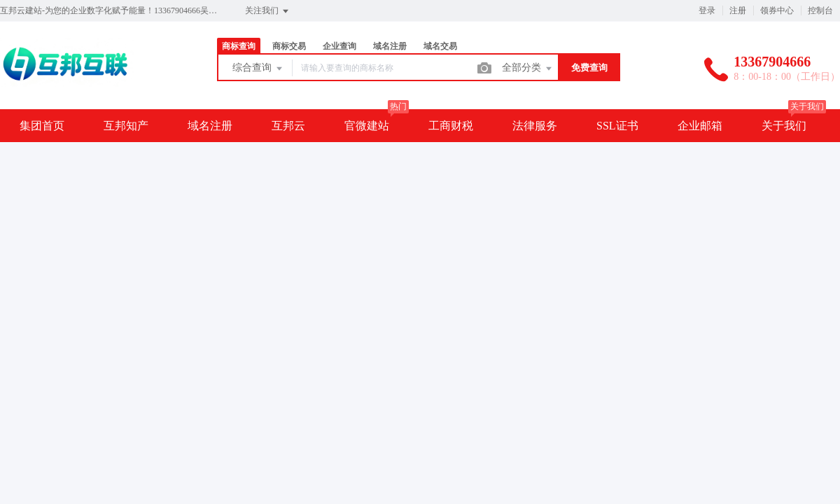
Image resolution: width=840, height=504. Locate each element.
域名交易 (440, 46)
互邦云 (288, 126)
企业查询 (339, 46)
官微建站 (367, 126)
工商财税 (451, 126)
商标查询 (239, 46)
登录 (707, 10)
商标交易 (289, 46)
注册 (738, 10)
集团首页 (42, 126)
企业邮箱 (700, 126)
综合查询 (258, 69)
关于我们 (784, 126)
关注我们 (268, 11)
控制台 (820, 10)
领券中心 (777, 10)
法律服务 (535, 126)
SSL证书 (617, 126)
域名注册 (390, 46)
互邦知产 (126, 126)
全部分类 (528, 69)
